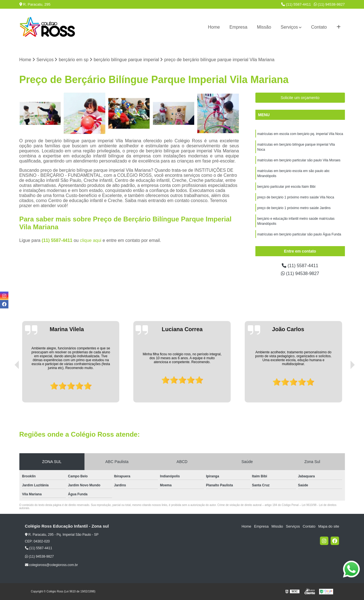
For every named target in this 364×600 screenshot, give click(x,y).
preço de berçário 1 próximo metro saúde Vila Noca (296, 197)
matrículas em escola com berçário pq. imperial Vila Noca (300, 134)
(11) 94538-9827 (329, 4)
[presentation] (9, 386)
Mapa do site (329, 526)
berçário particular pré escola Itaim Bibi (286, 187)
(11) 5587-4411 (296, 4)
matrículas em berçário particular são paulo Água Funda (299, 234)
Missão (264, 27)
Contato (319, 27)
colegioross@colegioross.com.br (51, 565)
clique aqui (91, 240)
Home (214, 27)
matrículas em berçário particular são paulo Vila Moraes (299, 160)
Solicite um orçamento (300, 98)
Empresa (238, 27)
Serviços (289, 27)
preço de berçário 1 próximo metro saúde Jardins (294, 208)
